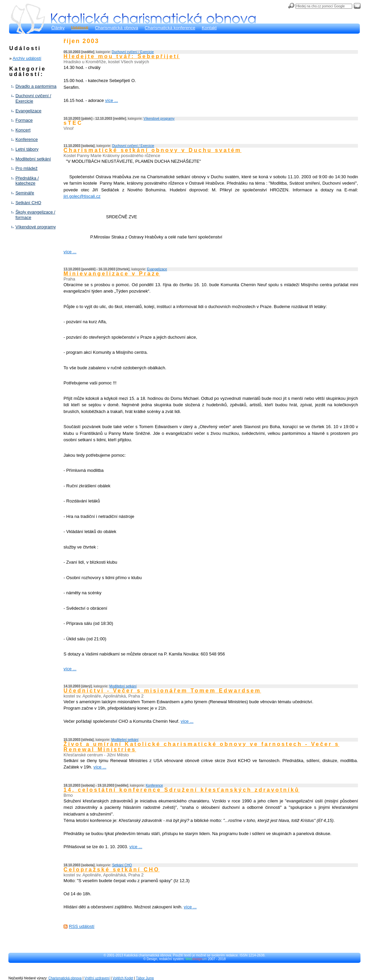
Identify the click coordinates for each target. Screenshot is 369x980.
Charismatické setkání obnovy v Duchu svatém (152, 150)
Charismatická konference (170, 28)
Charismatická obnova (116, 28)
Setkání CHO (28, 203)
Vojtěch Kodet (123, 978)
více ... (112, 100)
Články (58, 28)
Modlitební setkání (33, 159)
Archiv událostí (27, 58)
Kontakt (209, 28)
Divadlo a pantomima (36, 86)
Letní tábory (27, 149)
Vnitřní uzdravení (97, 978)
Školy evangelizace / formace (35, 215)
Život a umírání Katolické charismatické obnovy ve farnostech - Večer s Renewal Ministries (201, 747)
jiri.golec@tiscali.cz (82, 196)
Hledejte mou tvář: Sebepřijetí (122, 56)
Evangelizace (28, 111)
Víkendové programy (36, 227)
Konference (27, 139)
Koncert (23, 130)
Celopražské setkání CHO (112, 870)
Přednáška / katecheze (27, 181)
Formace (24, 120)
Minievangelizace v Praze (112, 274)
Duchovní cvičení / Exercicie (33, 98)
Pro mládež (27, 168)
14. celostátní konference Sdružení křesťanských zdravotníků (182, 790)
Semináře (25, 193)
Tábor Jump (145, 978)
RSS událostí (82, 926)
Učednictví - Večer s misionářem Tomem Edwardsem (162, 691)
